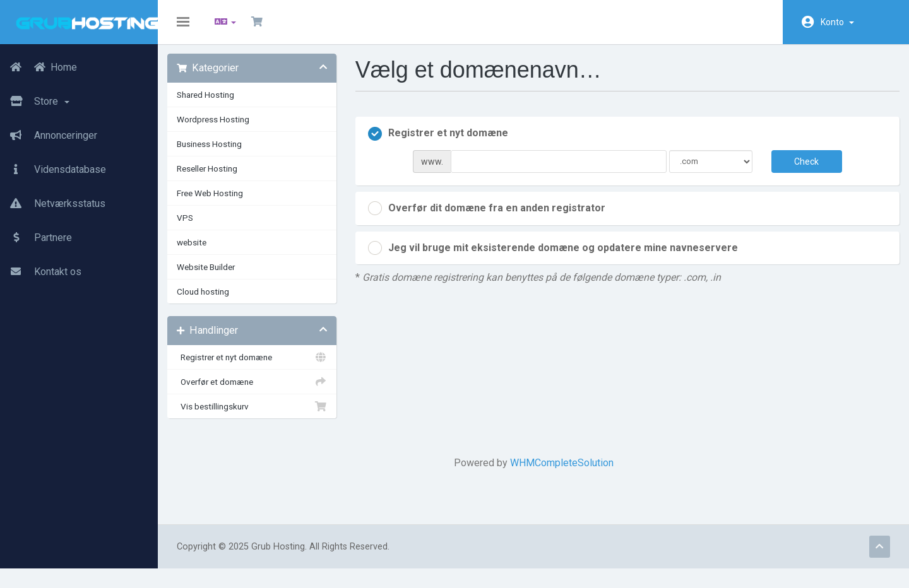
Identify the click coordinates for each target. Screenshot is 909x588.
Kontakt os (41, 272)
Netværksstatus (53, 204)
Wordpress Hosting (223, 129)
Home (39, 68)
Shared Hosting (215, 104)
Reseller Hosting (217, 178)
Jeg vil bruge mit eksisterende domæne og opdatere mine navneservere (557, 257)
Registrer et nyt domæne (259, 367)
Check (799, 170)
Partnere (36, 238)
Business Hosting (219, 153)
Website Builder (215, 276)
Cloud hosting (212, 301)
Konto (837, 22)
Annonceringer (49, 136)
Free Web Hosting (219, 203)
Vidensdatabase (53, 170)
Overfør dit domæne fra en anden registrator (491, 218)
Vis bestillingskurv (259, 416)
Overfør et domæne (259, 391)
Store (35, 102)
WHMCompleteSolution (562, 472)
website (201, 252)
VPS (194, 227)
